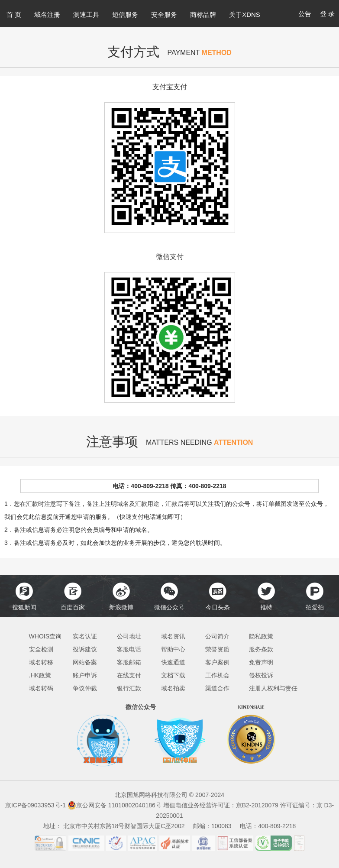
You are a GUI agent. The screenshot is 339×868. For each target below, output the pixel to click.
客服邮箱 (129, 662)
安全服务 (164, 15)
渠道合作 (217, 688)
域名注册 (47, 15)
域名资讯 (173, 636)
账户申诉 (85, 675)
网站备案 (85, 662)
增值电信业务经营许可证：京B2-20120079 (222, 805)
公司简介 (217, 636)
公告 (305, 14)
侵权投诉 (261, 675)
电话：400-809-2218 (268, 826)
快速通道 (173, 662)
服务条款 (261, 649)
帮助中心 (173, 649)
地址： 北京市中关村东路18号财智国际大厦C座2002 (117, 826)
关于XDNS (245, 15)
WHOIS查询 (45, 636)
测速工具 (86, 15)
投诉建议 (85, 649)
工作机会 (217, 675)
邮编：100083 (216, 826)
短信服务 (125, 15)
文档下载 (173, 675)
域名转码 (41, 688)
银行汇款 (129, 688)
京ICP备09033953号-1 (36, 805)
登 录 (327, 14)
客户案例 (217, 662)
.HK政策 (40, 675)
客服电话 (129, 649)
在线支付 (129, 675)
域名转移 (41, 662)
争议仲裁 (85, 688)
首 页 (14, 15)
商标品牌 (203, 15)
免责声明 (261, 662)
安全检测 (41, 649)
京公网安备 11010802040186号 (115, 805)
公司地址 (129, 636)
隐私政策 (261, 636)
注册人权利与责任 (273, 688)
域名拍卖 (173, 688)
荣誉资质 (217, 649)
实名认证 (85, 636)
